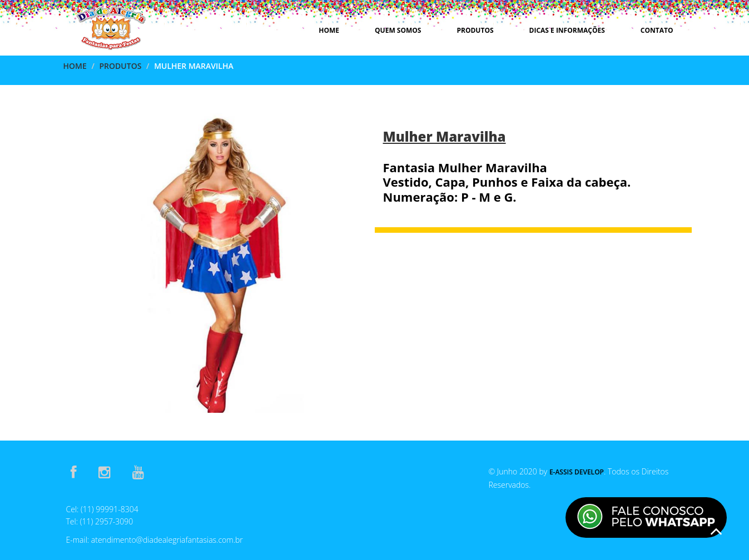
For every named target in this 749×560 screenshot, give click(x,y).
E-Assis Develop (577, 472)
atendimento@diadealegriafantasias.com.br (167, 540)
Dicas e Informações (567, 30)
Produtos (475, 30)
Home (329, 30)
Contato (657, 30)
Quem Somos (398, 30)
